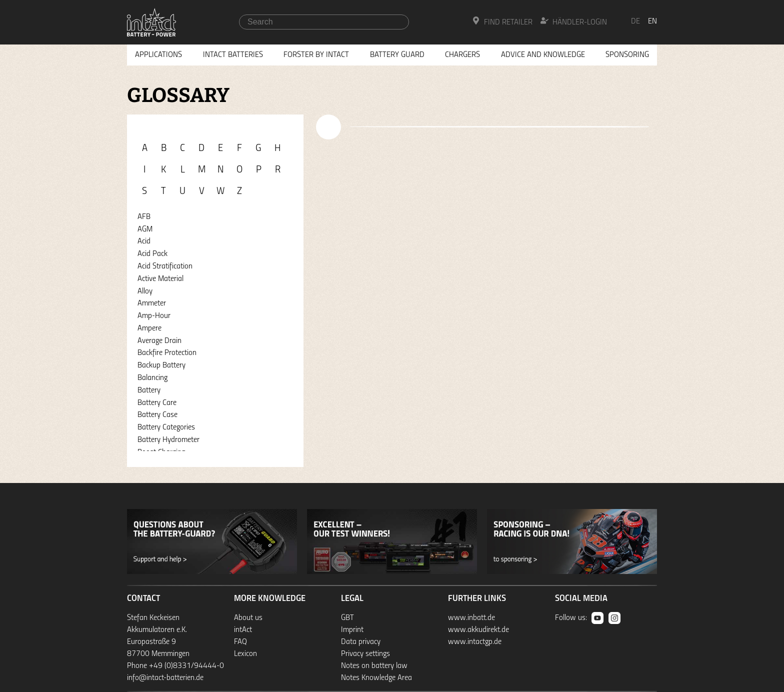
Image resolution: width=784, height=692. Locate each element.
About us (248, 618)
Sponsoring (627, 55)
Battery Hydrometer (168, 440)
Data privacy (361, 642)
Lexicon (245, 654)
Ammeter (152, 303)
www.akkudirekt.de (478, 630)
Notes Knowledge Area (376, 678)
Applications (158, 55)
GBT (347, 618)
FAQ (240, 642)
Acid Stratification (165, 266)
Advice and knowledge (543, 55)
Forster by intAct (316, 55)
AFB (144, 217)
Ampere (149, 328)
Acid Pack (152, 254)
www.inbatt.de (471, 618)
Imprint (352, 630)
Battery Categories (166, 427)
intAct (243, 630)
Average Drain (159, 341)
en (652, 21)
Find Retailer (502, 21)
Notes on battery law (374, 666)
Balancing (152, 378)
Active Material (160, 279)
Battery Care (157, 403)
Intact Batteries (233, 55)
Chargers (462, 55)
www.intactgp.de (475, 642)
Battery (149, 390)
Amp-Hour (154, 316)
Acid (144, 241)
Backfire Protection (167, 353)
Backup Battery (161, 365)
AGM (145, 229)
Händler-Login (574, 21)
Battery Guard (397, 55)
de (635, 21)
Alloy (145, 291)
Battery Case (157, 415)
